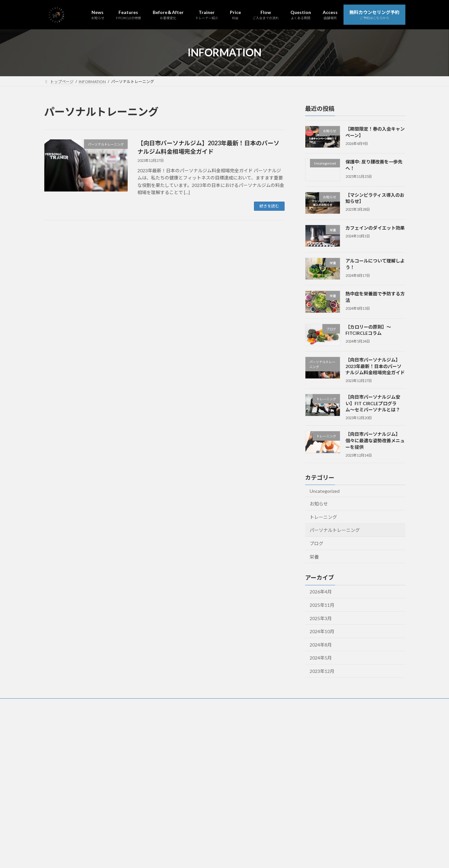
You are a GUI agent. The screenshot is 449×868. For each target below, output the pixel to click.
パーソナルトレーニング (335, 530)
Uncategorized (325, 491)
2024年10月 (322, 631)
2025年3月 (321, 618)
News (55, 704)
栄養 (314, 556)
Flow (191, 704)
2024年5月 (321, 658)
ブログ (316, 543)
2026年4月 (321, 592)
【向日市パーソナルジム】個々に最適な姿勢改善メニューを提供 (375, 440)
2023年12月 (322, 671)
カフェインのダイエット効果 (375, 228)
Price (170, 704)
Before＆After (114, 704)
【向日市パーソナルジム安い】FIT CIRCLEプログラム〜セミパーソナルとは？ (372, 403)
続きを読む (269, 206)
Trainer (146, 704)
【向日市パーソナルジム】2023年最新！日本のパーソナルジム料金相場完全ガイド (375, 366)
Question (216, 704)
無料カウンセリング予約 (284, 704)
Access (244, 704)
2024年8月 (321, 644)
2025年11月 (322, 605)
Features (81, 704)
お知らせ (319, 504)
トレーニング (323, 517)
